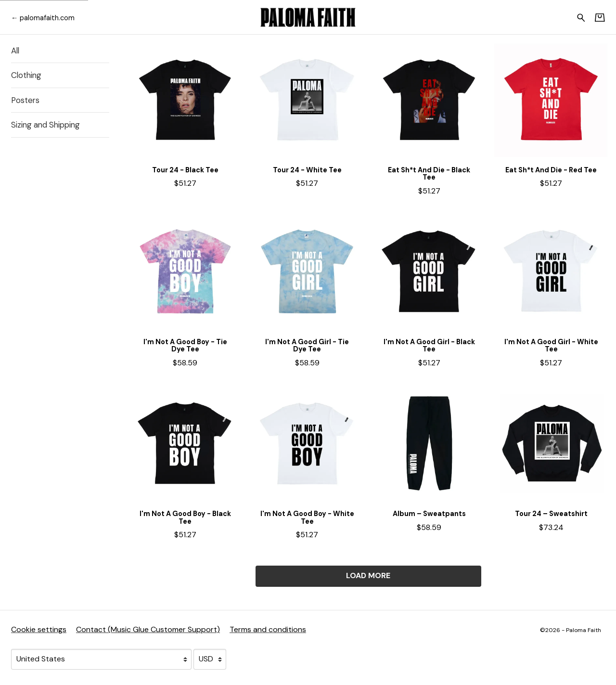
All (15, 51)
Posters (25, 100)
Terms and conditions (268, 629)
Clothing (26, 75)
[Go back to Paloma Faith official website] (43, 18)
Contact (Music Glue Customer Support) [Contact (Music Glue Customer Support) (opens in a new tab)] (148, 629)
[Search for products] (581, 17)
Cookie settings (39, 629)
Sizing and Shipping (45, 125)
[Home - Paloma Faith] (308, 17)
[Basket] (600, 17)
